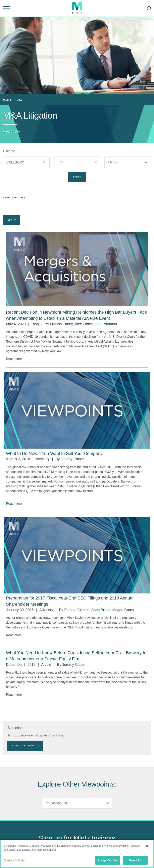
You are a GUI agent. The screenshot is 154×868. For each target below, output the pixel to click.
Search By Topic (15, 197)
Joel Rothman (106, 324)
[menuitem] (8, 100)
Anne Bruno (101, 610)
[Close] (147, 846)
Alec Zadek (84, 324)
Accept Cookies (108, 860)
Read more (14, 359)
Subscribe (15, 728)
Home (7, 100)
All (20, 100)
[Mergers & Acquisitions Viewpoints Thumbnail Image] (77, 269)
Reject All (135, 860)
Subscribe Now (26, 746)
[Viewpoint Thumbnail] (77, 411)
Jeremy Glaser (72, 459)
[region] (77, 854)
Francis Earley (61, 324)
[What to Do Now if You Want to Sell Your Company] (54, 453)
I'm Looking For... (58, 803)
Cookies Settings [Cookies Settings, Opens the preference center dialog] (15, 860)
